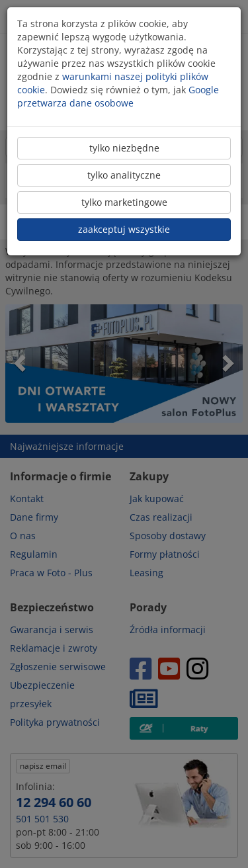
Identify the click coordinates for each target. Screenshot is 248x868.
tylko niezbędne (124, 148)
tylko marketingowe (124, 202)
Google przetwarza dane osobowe (118, 96)
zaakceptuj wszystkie (124, 229)
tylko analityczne (124, 175)
